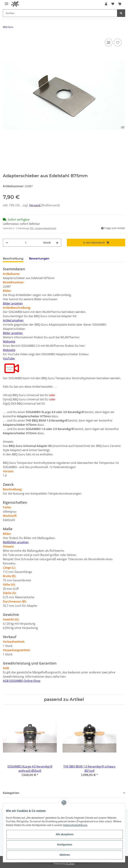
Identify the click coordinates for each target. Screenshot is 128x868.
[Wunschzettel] (113, 4)
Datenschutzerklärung (75, 825)
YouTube (9, 358)
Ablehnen (65, 855)
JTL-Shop (70, 864)
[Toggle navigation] (7, 2)
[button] (106, 4)
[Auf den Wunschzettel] (118, 42)
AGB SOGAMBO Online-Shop (22, 681)
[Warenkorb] (120, 4)
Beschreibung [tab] (13, 259)
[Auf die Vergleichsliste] (109, 42)
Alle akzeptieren (65, 834)
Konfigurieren (65, 845)
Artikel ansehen (13, 320)
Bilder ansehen (13, 303)
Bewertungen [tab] (39, 259)
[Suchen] (60, 13)
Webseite (9, 342)
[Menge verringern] (7, 243)
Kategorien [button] (11, 793)
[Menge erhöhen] (57, 243)
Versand (35, 205)
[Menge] (26, 243)
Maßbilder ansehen (16, 542)
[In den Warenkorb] (96, 243)
